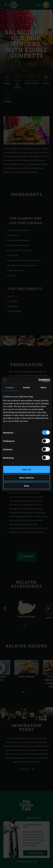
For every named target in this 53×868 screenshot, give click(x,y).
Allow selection (27, 478)
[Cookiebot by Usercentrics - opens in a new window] (38, 380)
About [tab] (43, 387)
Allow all (26, 470)
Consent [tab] (10, 387)
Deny (26, 486)
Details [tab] (26, 387)
